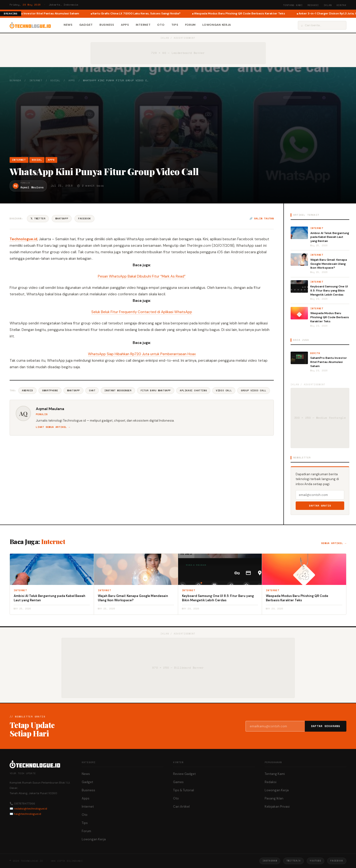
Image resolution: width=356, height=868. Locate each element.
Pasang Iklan (274, 798)
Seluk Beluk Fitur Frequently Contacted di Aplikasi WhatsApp (142, 312)
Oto (161, 25)
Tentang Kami (293, 5)
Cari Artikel (181, 807)
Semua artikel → (334, 543)
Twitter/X (294, 861)
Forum (190, 25)
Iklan (328, 5)
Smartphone (50, 390)
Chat (92, 390)
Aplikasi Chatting (193, 390)
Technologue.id (23, 239)
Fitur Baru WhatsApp (156, 390)
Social (55, 80)
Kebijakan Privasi (277, 807)
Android (27, 390)
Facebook (84, 219)
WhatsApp (62, 219)
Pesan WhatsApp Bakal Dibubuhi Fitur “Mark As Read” (142, 276)
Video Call (224, 390)
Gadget (86, 25)
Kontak (341, 5)
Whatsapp (73, 390)
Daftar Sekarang (326, 726)
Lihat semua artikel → (53, 427)
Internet (143, 25)
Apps (125, 25)
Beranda (15, 80)
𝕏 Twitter (38, 219)
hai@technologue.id (28, 814)
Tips (175, 25)
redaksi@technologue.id (31, 809)
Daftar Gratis (320, 506)
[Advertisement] (178, 120)
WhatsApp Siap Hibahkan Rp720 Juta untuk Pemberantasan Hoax (142, 354)
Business (107, 25)
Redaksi (313, 5)
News (68, 25)
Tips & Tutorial (184, 790)
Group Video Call (254, 390)
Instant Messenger (118, 390)
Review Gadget (184, 774)
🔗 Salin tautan (262, 219)
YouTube (315, 861)
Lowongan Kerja (217, 25)
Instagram (270, 861)
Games (178, 782)
